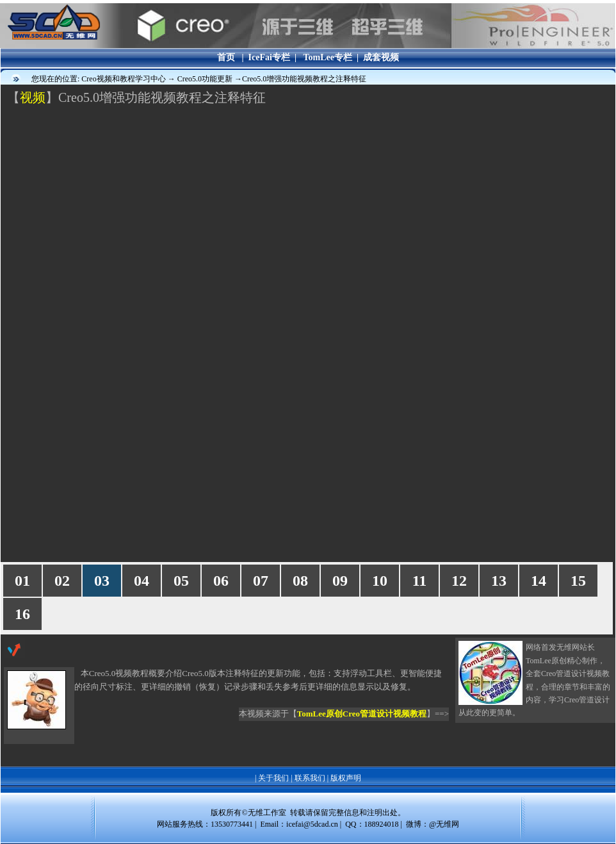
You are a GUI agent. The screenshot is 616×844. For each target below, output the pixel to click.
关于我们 (273, 778)
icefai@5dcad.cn (312, 824)
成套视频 (381, 57)
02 (62, 581)
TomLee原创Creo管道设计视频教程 (362, 714)
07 (261, 581)
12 (459, 581)
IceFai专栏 (269, 57)
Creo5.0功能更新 (206, 79)
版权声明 (346, 778)
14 (539, 581)
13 (499, 581)
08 (300, 581)
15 (578, 581)
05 (181, 581)
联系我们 (310, 778)
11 (420, 581)
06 (221, 581)
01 (22, 581)
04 (142, 581)
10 (380, 581)
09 (340, 581)
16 (22, 614)
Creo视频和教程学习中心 (124, 79)
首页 (226, 57)
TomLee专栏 (327, 57)
